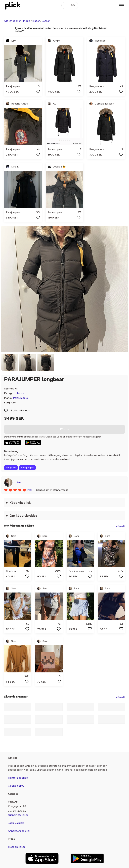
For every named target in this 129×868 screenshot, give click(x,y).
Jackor (46, 21)
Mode (27, 21)
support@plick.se (18, 815)
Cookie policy (16, 786)
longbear (11, 468)
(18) (30, 490)
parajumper (27, 468)
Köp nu (65, 429)
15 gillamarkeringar (20, 410)
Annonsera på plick (19, 831)
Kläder (36, 21)
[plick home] (13, 5)
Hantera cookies (18, 778)
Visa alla (120, 526)
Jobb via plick (16, 823)
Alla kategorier (12, 21)
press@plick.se (17, 847)
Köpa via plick (20, 503)
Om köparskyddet (23, 516)
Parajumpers (20, 398)
